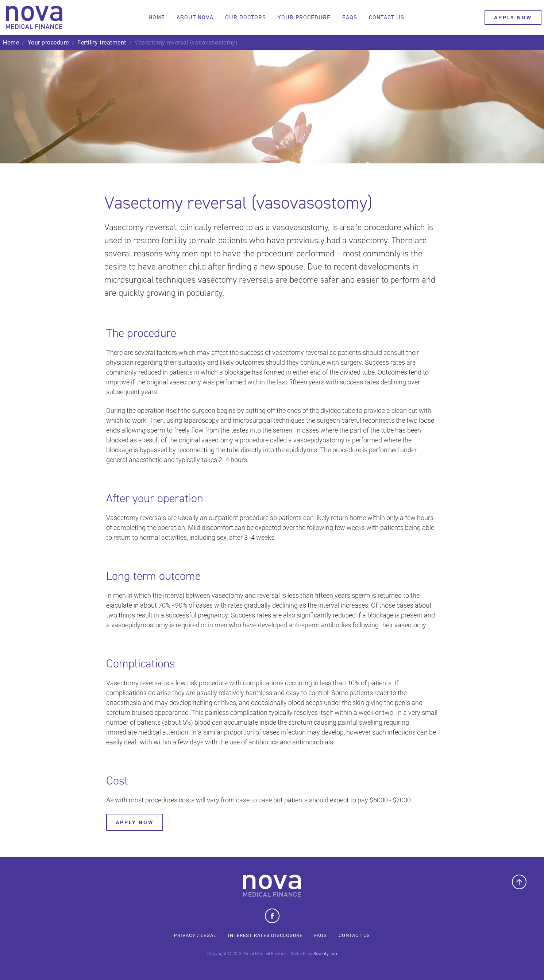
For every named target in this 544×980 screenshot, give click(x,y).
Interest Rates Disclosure (265, 935)
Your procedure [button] (302, 17)
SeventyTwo (325, 953)
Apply (510, 17)
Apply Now (135, 822)
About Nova (193, 17)
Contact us (385, 17)
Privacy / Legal (195, 935)
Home (155, 17)
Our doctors (244, 17)
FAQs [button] (348, 17)
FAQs (321, 935)
